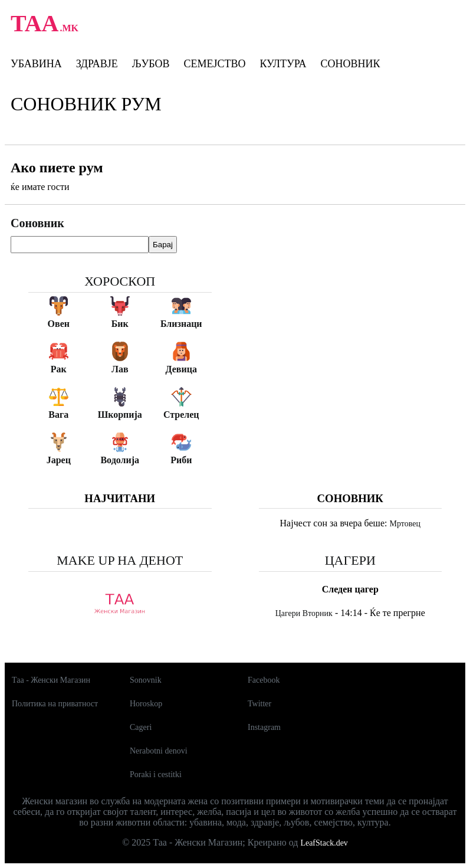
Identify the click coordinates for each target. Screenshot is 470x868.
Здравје (97, 64)
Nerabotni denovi (159, 751)
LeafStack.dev (324, 843)
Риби (181, 460)
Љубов (151, 64)
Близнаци (181, 324)
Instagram (264, 727)
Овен (59, 324)
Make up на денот (120, 560)
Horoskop (146, 704)
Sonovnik (146, 680)
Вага (58, 415)
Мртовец (405, 524)
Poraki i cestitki (156, 774)
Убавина (36, 64)
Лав (120, 369)
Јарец (59, 460)
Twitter (259, 704)
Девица (181, 369)
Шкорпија (120, 415)
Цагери (350, 560)
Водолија (120, 460)
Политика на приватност (55, 704)
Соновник (350, 64)
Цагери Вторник (304, 613)
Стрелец (181, 415)
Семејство (214, 64)
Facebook (264, 680)
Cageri (141, 727)
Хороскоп (120, 281)
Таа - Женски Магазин (51, 680)
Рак (59, 369)
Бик (120, 324)
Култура (283, 64)
